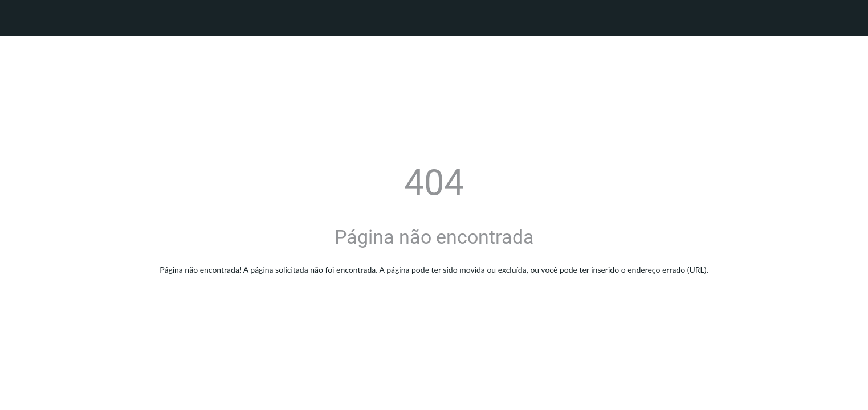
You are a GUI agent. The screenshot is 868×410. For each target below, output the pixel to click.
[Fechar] (23, 18)
